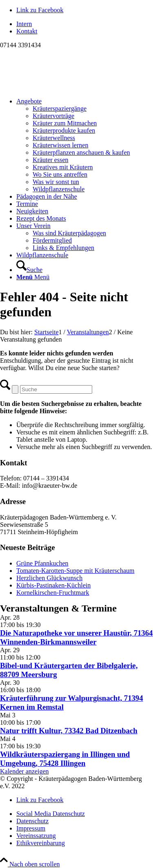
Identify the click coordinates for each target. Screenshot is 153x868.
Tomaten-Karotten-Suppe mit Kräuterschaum (75, 571)
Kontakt (27, 31)
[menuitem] (85, 24)
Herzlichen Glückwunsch (49, 578)
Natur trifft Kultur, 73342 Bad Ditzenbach (69, 731)
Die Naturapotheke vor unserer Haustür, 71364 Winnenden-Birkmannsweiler (76, 637)
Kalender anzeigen (24, 771)
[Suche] (29, 270)
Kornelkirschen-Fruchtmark (53, 593)
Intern (24, 24)
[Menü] (33, 277)
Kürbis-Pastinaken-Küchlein (53, 585)
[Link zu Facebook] (40, 10)
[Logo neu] (61, 87)
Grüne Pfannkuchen (42, 563)
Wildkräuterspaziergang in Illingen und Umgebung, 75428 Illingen (65, 759)
